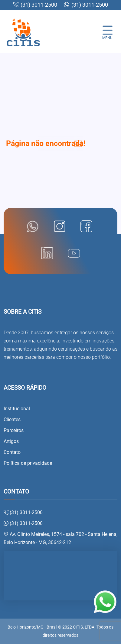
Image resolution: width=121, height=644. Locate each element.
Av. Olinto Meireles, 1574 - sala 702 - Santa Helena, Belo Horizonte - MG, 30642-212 (60, 538)
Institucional (17, 409)
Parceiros (14, 430)
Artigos (11, 441)
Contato (12, 452)
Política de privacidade (28, 463)
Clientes (12, 419)
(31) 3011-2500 (35, 5)
